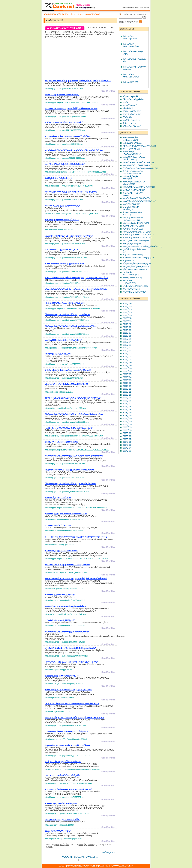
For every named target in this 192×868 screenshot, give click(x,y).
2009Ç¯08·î (127, 365)
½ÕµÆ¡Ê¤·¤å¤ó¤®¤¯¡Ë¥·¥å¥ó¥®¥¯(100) (139, 201)
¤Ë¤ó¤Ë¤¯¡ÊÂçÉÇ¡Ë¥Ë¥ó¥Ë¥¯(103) (137, 238)
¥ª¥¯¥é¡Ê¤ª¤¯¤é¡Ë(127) (132, 149)
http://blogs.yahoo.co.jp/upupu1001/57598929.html (65, 244)
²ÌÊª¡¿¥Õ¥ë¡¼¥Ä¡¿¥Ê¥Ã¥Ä (134, 100)
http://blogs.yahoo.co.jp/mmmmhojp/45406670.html (65, 116)
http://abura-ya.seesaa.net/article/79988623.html (64, 531)
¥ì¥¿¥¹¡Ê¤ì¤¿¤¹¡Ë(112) (132, 289)
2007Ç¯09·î (127, 433)
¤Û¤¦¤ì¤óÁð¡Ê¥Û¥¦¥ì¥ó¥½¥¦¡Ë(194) (137, 264)
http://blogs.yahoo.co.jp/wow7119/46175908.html (64, 364)
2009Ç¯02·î (127, 383)
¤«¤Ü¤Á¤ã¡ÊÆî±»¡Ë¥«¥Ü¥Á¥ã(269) (137, 165)
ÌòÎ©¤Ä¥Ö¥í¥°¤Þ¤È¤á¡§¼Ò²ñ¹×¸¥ (131, 76)
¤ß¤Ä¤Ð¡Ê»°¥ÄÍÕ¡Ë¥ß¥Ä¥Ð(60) (131, 274)
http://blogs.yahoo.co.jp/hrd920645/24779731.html (65, 797)
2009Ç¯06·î (127, 371)
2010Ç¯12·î (127, 318)
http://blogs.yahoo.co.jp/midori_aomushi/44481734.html (67, 320)
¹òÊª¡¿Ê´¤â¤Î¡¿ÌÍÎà (130, 105)
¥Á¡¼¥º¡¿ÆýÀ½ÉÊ (131, 97)
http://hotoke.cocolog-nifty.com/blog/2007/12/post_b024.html (69, 186)
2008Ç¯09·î (127, 398)
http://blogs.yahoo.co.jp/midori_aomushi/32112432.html (67, 334)
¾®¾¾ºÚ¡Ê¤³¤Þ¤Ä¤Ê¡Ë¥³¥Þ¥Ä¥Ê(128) (139, 187)
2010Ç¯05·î (127, 339)
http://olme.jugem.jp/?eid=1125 (57, 711)
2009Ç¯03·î (127, 380)
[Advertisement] (67, 59)
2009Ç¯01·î (127, 386)
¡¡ (78, 81)
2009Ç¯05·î (127, 374)
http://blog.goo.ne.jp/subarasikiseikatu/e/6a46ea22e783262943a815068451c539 (77, 450)
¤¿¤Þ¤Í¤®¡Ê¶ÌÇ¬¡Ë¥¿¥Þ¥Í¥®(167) (131, 208)
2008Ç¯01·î (127, 421)
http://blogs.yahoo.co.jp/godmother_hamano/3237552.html (68, 755)
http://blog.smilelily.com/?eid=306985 (60, 698)
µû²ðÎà (125, 102)
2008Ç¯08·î (127, 401)
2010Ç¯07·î (127, 333)
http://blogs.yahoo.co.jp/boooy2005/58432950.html (65, 158)
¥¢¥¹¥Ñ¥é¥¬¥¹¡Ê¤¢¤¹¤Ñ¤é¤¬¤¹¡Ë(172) (131, 139)
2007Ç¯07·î (127, 439)
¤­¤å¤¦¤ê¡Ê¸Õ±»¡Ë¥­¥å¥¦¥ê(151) (131, 178)
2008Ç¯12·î (127, 389)
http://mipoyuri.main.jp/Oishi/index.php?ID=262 (64, 839)
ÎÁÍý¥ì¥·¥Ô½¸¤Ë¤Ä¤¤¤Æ (130, 8)
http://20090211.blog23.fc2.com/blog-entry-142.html (65, 614)
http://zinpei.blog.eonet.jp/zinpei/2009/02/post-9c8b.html (67, 283)
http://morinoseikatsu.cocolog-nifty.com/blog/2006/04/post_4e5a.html (72, 769)
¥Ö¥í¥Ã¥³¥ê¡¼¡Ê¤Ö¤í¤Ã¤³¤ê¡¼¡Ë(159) (139, 258)
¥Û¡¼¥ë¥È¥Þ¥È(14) (131, 261)
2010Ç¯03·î (127, 345)
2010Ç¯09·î (127, 327)
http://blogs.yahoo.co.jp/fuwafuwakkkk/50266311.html (66, 271)
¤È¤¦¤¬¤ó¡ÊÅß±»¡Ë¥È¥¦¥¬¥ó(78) (136, 223)
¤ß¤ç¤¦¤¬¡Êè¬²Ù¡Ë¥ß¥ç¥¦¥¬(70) (136, 267)
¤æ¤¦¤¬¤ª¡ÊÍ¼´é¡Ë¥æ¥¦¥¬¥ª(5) (130, 282)
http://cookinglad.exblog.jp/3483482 (59, 670)
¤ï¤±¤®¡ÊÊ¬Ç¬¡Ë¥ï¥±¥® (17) (135, 292)
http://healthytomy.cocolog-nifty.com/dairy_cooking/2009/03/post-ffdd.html (74, 436)
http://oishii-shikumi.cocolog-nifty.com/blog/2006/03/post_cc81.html (71, 214)
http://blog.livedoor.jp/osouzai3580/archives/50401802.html (68, 783)
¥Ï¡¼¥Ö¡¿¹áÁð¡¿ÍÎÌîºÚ (131, 120)
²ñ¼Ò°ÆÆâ (145, 8)
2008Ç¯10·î (127, 395)
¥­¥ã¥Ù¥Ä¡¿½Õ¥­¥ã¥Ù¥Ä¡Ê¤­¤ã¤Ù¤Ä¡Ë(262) (134, 183)
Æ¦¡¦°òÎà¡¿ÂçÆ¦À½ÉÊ (132, 114)
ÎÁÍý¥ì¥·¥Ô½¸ (64, 14)
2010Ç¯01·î (127, 351)
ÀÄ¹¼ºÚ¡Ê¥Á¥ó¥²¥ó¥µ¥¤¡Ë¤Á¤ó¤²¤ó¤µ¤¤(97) (133, 219)
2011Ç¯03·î (127, 312)
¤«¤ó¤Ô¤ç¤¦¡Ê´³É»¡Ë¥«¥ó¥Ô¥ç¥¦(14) (132, 153)
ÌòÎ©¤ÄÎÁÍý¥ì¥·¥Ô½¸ (131, 82)
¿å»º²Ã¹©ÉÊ (128, 108)
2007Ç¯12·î (127, 424)
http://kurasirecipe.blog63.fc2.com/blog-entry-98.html (66, 739)
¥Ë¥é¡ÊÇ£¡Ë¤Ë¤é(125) (132, 244)
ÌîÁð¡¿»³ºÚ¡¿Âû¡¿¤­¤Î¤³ (132, 126)
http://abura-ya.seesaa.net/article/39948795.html (64, 519)
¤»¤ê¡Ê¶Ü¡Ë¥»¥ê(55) (131, 204)
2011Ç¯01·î (127, 315)
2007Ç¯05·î (127, 445)
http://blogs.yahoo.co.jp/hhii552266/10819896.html (65, 130)
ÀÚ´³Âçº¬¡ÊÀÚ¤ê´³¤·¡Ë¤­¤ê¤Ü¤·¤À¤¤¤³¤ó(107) (133, 173)
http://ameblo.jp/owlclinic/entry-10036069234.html (65, 589)
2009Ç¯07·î (127, 368)
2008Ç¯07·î (127, 404)
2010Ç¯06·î (127, 336)
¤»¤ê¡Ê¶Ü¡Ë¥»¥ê (93, 14)
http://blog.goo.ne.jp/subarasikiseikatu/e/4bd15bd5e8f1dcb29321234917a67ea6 (77, 559)
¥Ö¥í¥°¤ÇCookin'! (91, 866)
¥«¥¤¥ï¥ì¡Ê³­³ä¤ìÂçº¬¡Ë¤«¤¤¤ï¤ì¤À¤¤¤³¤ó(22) (134, 158)
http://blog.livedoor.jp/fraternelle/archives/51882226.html (67, 813)
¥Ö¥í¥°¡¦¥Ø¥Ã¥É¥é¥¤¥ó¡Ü (71, 866)
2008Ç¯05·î (127, 410)
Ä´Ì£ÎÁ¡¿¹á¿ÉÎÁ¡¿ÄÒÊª (132, 111)
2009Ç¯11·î (127, 357)
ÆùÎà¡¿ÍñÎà (127, 117)
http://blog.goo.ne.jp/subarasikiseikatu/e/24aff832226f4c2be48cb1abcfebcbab (76, 508)
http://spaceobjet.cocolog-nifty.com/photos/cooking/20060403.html (71, 348)
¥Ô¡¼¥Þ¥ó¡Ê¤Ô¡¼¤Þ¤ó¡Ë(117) (135, 255)
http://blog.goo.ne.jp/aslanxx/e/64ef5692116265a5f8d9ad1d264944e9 (73, 308)
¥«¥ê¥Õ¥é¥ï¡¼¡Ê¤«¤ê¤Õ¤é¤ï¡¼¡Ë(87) (138, 162)
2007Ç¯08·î (127, 436)
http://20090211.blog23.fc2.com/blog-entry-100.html (65, 408)
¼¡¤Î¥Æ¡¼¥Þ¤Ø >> (90, 857)
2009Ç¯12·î (127, 354)
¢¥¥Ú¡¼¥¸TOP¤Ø (109, 853)
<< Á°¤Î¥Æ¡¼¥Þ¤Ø (67, 857)
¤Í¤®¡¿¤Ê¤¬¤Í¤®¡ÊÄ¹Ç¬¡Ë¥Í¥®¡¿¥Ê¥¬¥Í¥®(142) (142, 247)
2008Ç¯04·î (127, 413)
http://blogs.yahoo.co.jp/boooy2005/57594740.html (65, 464)
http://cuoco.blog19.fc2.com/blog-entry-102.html (64, 684)
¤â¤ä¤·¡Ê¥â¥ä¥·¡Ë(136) (132, 278)
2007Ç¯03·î (127, 451)
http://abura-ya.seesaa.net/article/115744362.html (65, 626)
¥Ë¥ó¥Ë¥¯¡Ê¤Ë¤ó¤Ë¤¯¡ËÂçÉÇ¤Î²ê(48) (139, 235)
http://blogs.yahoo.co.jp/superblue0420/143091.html (66, 725)
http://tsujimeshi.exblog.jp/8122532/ (59, 230)
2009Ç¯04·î (127, 377)
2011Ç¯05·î (127, 309)
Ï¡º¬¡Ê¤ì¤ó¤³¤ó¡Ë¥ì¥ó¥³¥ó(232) (135, 286)
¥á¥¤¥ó (79, 857)
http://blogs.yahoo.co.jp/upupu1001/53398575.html (65, 478)
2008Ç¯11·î (127, 392)
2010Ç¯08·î (127, 330)
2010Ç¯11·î (127, 321)
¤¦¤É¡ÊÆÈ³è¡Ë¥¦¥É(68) (132, 143)
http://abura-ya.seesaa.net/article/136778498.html (65, 600)
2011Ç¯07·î (127, 307)
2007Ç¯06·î (127, 442)
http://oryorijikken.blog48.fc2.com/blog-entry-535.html (66, 572)
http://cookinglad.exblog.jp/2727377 (59, 392)
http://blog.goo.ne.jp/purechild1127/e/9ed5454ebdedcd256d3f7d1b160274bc (75, 172)
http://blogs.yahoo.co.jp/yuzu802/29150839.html (64, 200)
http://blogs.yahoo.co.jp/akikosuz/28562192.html (64, 144)
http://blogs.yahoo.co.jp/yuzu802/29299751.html (64, 89)
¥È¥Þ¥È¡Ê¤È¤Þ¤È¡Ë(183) (133, 226)
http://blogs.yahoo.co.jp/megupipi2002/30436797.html (66, 656)
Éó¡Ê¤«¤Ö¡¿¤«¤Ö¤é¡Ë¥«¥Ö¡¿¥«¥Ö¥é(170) (140, 168)
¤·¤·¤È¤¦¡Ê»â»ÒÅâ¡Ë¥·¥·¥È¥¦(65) (136, 198)
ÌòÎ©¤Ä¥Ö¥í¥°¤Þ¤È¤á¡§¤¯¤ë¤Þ (130, 38)
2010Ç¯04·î (127, 342)
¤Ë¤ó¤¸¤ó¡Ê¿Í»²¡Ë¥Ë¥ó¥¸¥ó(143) (136, 241)
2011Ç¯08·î (127, 304)
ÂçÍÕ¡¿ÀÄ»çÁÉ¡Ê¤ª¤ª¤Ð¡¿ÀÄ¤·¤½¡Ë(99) (139, 146)
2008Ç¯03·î (127, 416)
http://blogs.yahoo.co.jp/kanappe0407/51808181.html (66, 258)
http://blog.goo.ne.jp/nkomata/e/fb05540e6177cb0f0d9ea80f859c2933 (73, 102)
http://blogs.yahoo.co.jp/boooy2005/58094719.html (65, 642)
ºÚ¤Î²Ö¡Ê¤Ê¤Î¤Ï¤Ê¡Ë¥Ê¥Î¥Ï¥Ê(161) (137, 232)
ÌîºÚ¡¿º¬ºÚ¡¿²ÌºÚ (78, 14)
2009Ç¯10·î (127, 360)
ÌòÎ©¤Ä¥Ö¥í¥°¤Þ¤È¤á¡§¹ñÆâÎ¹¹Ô (131, 45)
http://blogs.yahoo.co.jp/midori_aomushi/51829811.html (67, 422)
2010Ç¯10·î (127, 324)
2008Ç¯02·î (127, 418)
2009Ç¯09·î (127, 362)
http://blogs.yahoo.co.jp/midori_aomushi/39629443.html (67, 492)
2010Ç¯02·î (127, 348)
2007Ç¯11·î (127, 427)
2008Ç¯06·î (127, 407)
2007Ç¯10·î (127, 430)
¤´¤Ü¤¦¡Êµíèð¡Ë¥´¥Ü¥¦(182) (134, 190)
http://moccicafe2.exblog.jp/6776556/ (59, 545)
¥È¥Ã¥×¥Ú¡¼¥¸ (50, 14)
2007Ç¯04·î (127, 448)
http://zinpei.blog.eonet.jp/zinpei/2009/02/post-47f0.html (67, 297)
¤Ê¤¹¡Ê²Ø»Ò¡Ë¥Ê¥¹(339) (133, 229)
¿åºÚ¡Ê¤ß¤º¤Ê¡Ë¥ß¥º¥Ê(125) (135, 270)
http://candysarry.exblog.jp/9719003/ (59, 825)
